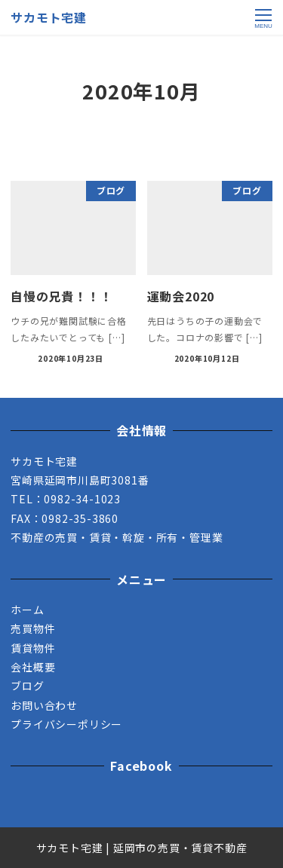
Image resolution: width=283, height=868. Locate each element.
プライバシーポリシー (66, 724)
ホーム (27, 610)
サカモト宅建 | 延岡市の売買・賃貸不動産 (142, 848)
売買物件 (33, 628)
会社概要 (33, 667)
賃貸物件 (33, 648)
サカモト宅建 (49, 17)
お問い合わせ (44, 705)
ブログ (27, 686)
